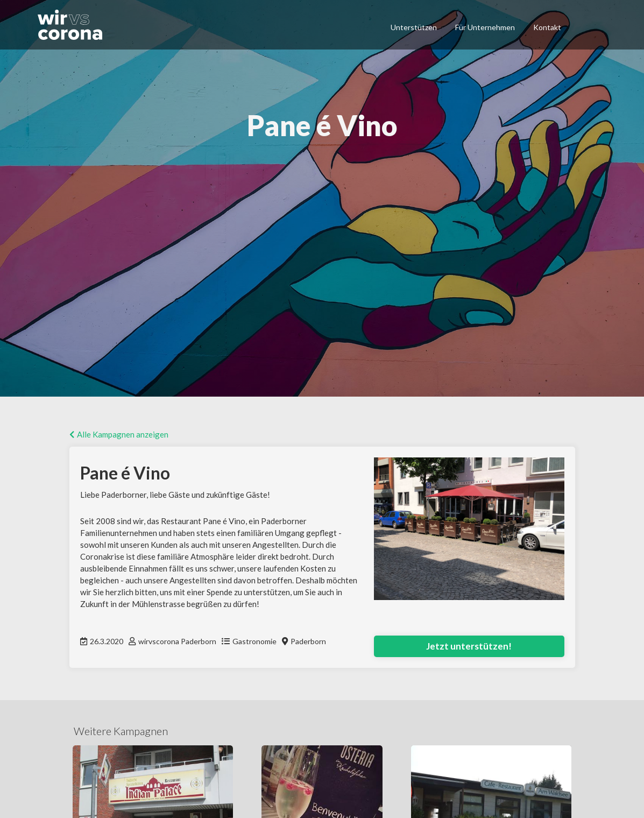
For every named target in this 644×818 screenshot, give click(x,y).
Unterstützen (414, 27)
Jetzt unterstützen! (469, 646)
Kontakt (547, 27)
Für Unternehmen (485, 27)
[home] (75, 25)
